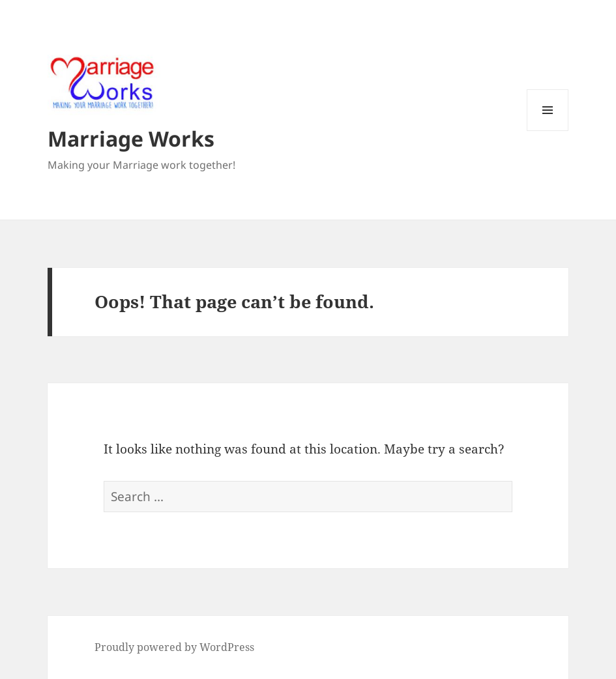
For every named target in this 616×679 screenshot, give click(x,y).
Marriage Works (131, 138)
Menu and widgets (548, 131)
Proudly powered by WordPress (174, 647)
